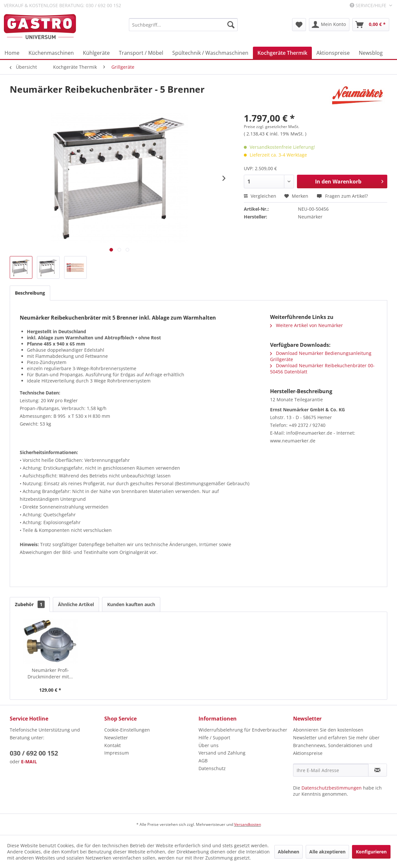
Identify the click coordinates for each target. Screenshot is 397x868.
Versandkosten (248, 824)
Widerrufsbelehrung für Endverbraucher (243, 730)
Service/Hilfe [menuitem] (369, 5)
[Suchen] (231, 25)
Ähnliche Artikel (76, 604)
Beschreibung (30, 293)
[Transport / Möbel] (141, 53)
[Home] (12, 53)
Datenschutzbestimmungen (332, 788)
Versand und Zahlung (222, 753)
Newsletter (116, 738)
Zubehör (30, 604)
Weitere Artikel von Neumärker (306, 325)
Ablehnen (289, 852)
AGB (203, 761)
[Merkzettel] (299, 25)
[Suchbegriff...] (183, 25)
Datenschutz (212, 768)
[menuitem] (183, 25)
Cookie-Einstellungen (127, 730)
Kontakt (113, 745)
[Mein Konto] (329, 25)
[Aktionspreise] (333, 53)
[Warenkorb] (371, 25)
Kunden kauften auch (131, 604)
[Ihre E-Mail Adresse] (331, 770)
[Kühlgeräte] (96, 53)
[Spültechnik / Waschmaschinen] (210, 53)
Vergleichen (260, 196)
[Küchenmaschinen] (51, 53)
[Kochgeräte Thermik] (282, 53)
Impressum (117, 753)
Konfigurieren (371, 852)
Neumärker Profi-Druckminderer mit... (50, 673)
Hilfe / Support (214, 738)
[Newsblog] (371, 53)
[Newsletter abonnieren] (378, 770)
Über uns (209, 745)
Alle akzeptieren (327, 852)
